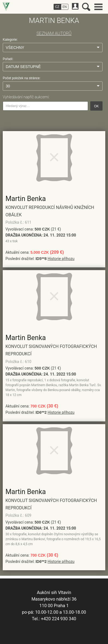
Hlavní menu (98, 7)
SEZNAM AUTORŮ (54, 33)
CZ (57, 7)
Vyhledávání (86, 7)
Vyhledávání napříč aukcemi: (26, 97)
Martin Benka (26, 199)
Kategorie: (10, 40)
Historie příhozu (61, 259)
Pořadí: (8, 59)
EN (65, 7)
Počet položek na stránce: (22, 78)
